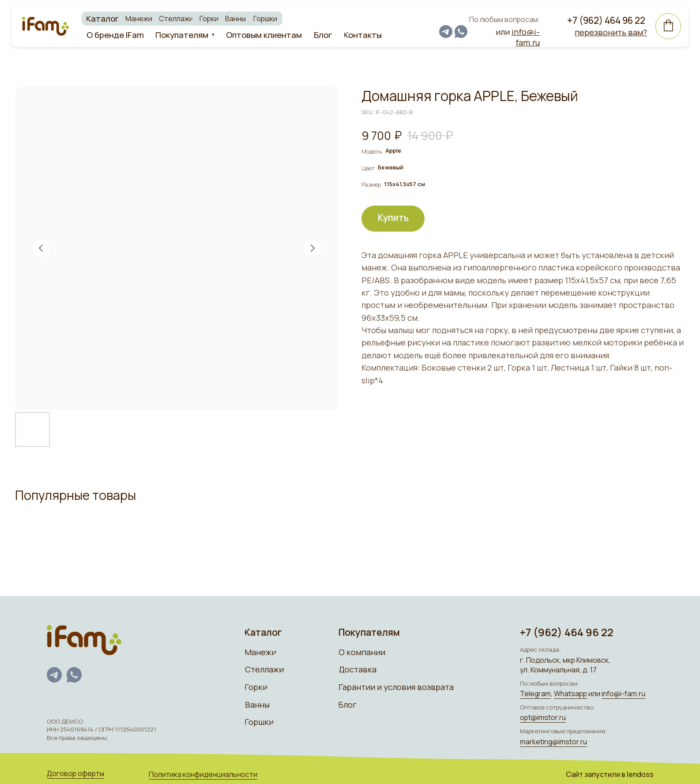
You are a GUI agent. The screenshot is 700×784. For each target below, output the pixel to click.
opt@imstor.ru (537, 716)
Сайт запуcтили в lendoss (603, 772)
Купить (393, 218)
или (512, 37)
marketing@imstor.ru (548, 740)
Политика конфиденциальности (201, 772)
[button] (604, 32)
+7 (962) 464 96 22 (599, 19)
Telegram (530, 693)
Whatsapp (565, 693)
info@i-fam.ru (617, 693)
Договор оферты (75, 772)
